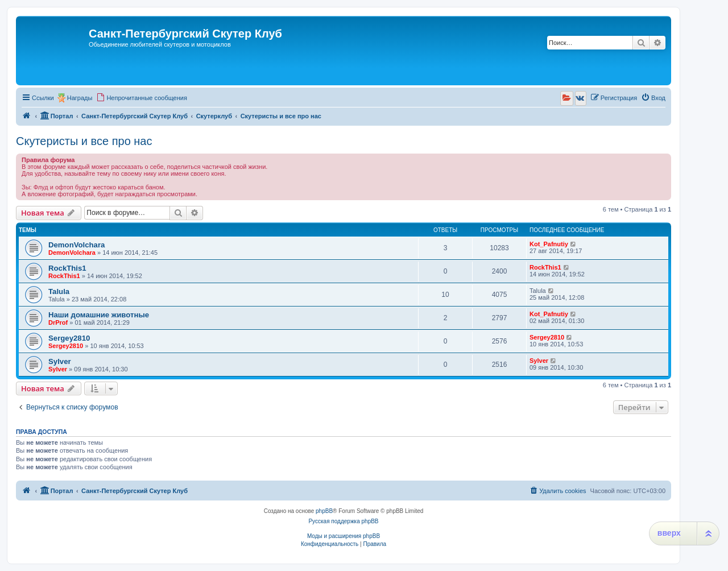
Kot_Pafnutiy (549, 244)
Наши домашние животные (99, 315)
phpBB (324, 511)
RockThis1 (67, 268)
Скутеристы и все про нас (84, 141)
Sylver (60, 361)
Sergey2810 (69, 338)
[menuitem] (142, 98)
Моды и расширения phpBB (344, 536)
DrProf (58, 322)
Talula (59, 291)
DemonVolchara (76, 245)
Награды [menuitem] (80, 98)
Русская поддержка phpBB (343, 521)
